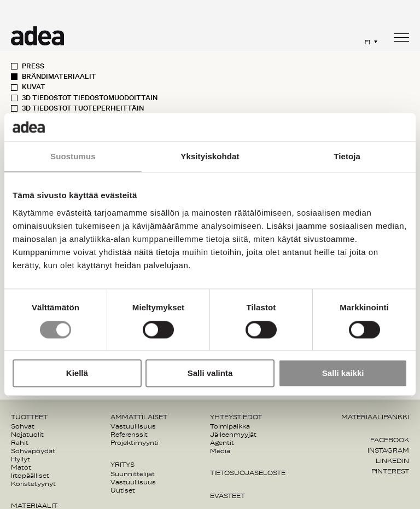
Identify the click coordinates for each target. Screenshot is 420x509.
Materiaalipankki (375, 417)
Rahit (20, 443)
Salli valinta (210, 374)
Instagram (388, 450)
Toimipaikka (230, 426)
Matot (21, 467)
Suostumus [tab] (73, 157)
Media (220, 451)
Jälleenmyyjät (233, 435)
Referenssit (129, 435)
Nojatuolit (27, 435)
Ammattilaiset (139, 417)
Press (33, 66)
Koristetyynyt (33, 484)
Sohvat (23, 426)
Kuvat (34, 87)
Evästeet (227, 496)
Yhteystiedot (236, 417)
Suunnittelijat (133, 474)
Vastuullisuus (133, 426)
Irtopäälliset (30, 476)
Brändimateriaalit (59, 77)
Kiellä (77, 374)
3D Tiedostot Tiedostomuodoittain (90, 98)
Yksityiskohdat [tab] (210, 157)
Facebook (390, 440)
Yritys (122, 465)
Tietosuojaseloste (248, 473)
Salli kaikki (343, 374)
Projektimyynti (135, 443)
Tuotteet (29, 417)
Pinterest (390, 471)
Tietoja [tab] (347, 157)
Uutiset (123, 490)
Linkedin (392, 461)
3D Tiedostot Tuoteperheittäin (83, 108)
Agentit (222, 443)
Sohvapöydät (33, 451)
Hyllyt (21, 459)
